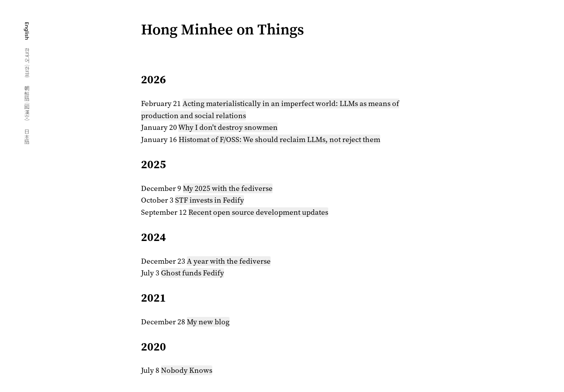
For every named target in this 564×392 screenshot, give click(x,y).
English (27, 32)
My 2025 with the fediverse (228, 188)
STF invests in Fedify (210, 200)
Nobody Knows (187, 370)
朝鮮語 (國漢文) (27, 104)
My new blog (208, 322)
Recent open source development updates (258, 212)
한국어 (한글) (27, 64)
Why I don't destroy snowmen (228, 127)
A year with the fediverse (229, 261)
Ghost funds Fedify (193, 273)
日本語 (27, 136)
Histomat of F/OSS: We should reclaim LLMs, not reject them (279, 139)
